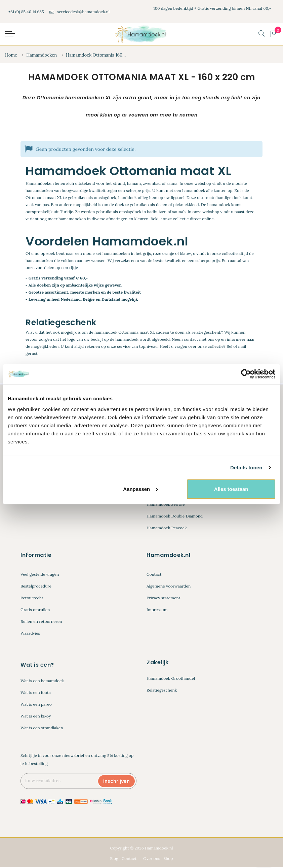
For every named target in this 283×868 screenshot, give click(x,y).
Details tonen (246, 468)
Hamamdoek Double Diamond (175, 517)
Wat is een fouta (36, 693)
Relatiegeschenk (162, 690)
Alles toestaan (231, 489)
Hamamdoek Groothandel (171, 679)
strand (119, 184)
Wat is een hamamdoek (42, 681)
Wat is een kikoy (36, 716)
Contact (154, 575)
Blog (114, 859)
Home (11, 55)
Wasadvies (30, 634)
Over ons (152, 859)
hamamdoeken (116, 254)
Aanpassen (140, 489)
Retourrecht (32, 598)
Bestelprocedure (36, 587)
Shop (168, 859)
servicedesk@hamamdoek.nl (79, 12)
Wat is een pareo (36, 705)
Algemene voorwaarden (169, 587)
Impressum (157, 610)
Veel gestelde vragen (40, 575)
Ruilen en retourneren (41, 622)
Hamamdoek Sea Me (166, 505)
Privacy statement (163, 598)
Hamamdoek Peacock (167, 528)
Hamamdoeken (42, 55)
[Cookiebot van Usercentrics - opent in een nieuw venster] (246, 374)
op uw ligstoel (171, 198)
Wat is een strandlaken (42, 728)
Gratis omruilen (35, 610)
